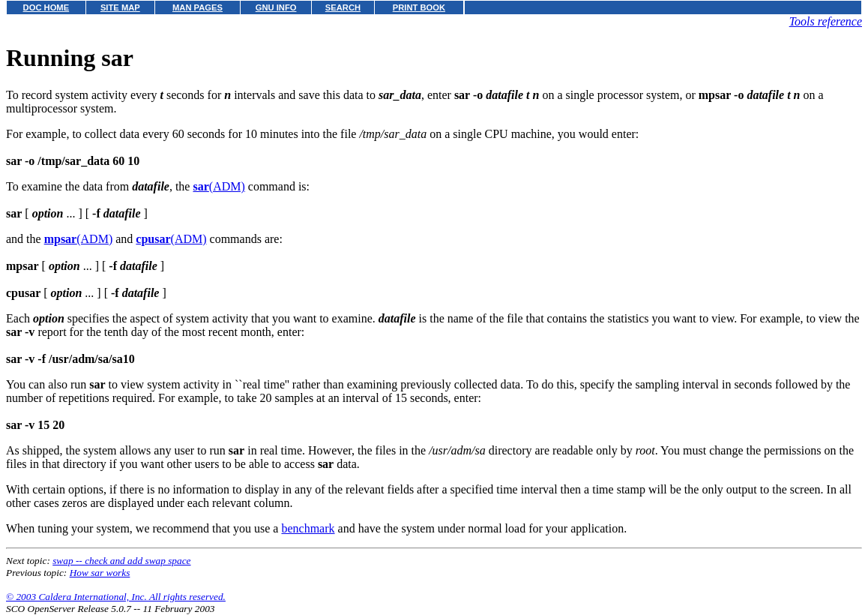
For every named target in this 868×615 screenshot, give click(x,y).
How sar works (100, 573)
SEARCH (343, 7)
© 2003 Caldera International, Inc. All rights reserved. (116, 597)
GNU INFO (276, 7)
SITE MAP (120, 7)
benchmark (308, 528)
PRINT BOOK (419, 7)
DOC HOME (46, 7)
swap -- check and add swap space (121, 561)
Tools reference (826, 21)
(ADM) (218, 186)
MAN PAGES (198, 7)
